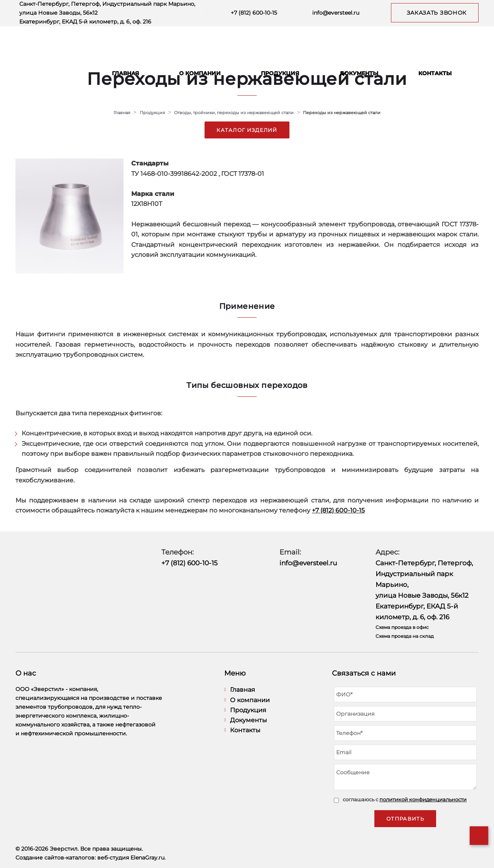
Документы (359, 73)
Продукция (280, 73)
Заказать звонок (437, 13)
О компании (200, 73)
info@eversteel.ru (336, 13)
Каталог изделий (247, 130)
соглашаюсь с (405, 799)
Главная (125, 73)
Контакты (435, 73)
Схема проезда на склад (405, 636)
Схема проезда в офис (402, 627)
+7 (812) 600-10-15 (254, 13)
